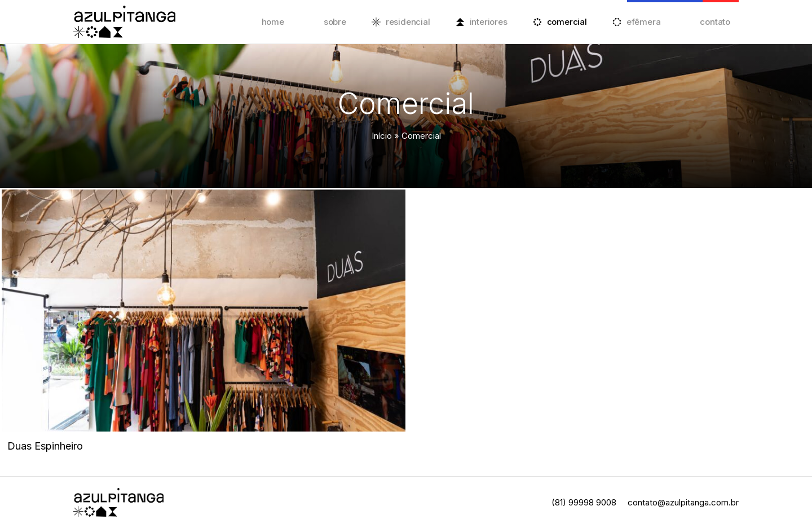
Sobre (335, 22)
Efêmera (644, 22)
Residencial (408, 22)
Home (273, 22)
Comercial (567, 22)
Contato (715, 22)
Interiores (489, 22)
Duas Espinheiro (45, 446)
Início (382, 136)
